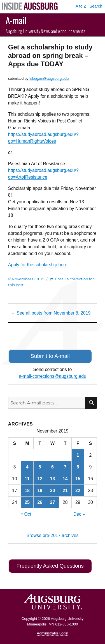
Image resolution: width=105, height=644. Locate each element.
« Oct (26, 514)
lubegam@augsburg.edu (49, 78)
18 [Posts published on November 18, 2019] (27, 491)
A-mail (16, 20)
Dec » (79, 514)
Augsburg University (67, 619)
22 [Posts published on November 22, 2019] (78, 491)
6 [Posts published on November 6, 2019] (53, 467)
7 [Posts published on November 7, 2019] (65, 467)
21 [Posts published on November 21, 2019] (65, 491)
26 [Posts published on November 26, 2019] (40, 502)
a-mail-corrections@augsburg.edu (53, 376)
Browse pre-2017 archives (53, 535)
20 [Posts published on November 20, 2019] (53, 491)
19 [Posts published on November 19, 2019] (40, 491)
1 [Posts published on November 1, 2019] (78, 455)
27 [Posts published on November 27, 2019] (53, 502)
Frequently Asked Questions (50, 566)
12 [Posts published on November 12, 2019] (40, 479)
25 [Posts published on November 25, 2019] (27, 502)
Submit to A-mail (50, 356)
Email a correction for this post (51, 282)
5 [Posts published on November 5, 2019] (40, 467)
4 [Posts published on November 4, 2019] (27, 467)
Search (96, 6)
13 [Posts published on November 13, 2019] (53, 479)
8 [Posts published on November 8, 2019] (78, 467)
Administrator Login (53, 633)
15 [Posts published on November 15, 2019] (78, 479)
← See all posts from (51, 313)
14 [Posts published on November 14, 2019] (65, 479)
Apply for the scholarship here (38, 265)
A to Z (81, 6)
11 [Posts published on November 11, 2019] (27, 479)
